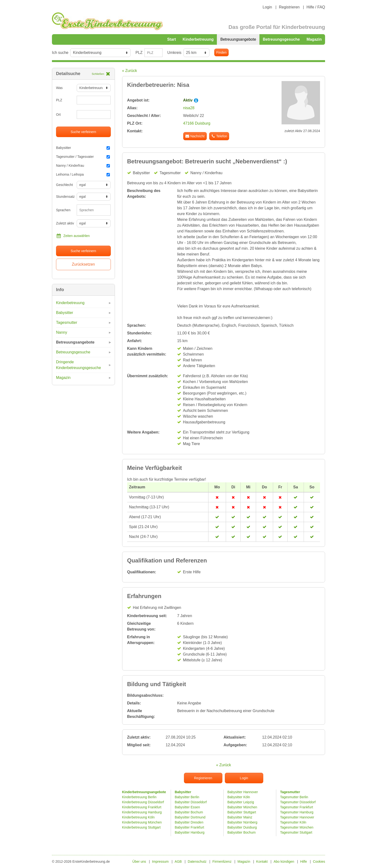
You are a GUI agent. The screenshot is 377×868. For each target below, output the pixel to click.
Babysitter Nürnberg (242, 822)
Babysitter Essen (187, 807)
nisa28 (189, 108)
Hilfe (304, 862)
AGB (178, 862)
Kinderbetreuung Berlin (139, 797)
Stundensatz (65, 197)
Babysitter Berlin (187, 797)
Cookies (319, 862)
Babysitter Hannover (243, 792)
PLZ (139, 53)
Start (171, 39)
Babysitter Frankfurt (189, 827)
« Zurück (130, 71)
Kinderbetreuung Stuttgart (141, 827)
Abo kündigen (284, 862)
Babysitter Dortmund (190, 817)
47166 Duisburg (197, 123)
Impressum (160, 862)
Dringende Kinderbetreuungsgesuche (79, 365)
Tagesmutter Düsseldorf (298, 802)
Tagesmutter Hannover (297, 817)
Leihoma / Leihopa (83, 174)
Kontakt (262, 862)
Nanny (62, 332)
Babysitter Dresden (189, 822)
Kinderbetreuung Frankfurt (142, 807)
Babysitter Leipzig (241, 802)
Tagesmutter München (297, 827)
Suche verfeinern (83, 132)
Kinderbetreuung (198, 39)
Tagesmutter (67, 322)
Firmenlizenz (222, 862)
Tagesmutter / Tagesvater (83, 157)
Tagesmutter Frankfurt (297, 807)
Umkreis (174, 53)
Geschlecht (64, 185)
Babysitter (83, 148)
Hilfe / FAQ (316, 7)
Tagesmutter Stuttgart (296, 832)
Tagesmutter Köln (293, 822)
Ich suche (60, 53)
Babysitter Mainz (240, 817)
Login (267, 7)
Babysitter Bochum (189, 812)
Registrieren (289, 7)
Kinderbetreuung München (142, 822)
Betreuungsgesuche (281, 39)
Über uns (139, 862)
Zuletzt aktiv (65, 223)
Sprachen (63, 210)
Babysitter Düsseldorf (191, 802)
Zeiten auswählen (73, 236)
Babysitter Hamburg (190, 832)
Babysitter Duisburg (242, 827)
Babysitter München (242, 807)
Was (59, 88)
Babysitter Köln (239, 797)
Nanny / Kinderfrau (83, 166)
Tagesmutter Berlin (294, 797)
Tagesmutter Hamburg (297, 812)
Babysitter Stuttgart (242, 812)
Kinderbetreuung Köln (138, 817)
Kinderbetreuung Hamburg (142, 812)
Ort (58, 115)
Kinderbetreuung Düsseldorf (143, 802)
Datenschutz (197, 862)
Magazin (314, 39)
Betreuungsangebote (238, 39)
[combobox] (94, 210)
